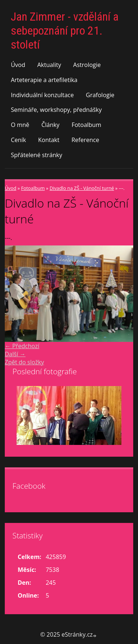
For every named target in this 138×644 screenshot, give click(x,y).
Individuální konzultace (42, 95)
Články (50, 125)
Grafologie (100, 95)
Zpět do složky (24, 362)
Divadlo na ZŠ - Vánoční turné (82, 188)
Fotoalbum (86, 125)
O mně (20, 125)
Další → (15, 354)
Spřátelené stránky (36, 155)
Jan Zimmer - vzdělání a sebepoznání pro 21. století (65, 31)
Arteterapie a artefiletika (44, 80)
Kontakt (49, 140)
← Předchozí (22, 346)
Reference (85, 140)
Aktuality (49, 65)
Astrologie (87, 65)
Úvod (18, 65)
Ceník (18, 140)
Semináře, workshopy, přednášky (56, 110)
